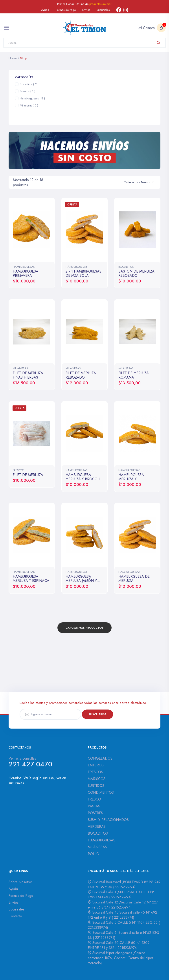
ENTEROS (96, 765)
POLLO (94, 854)
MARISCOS (97, 779)
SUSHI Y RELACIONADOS (108, 820)
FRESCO (94, 799)
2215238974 (124, 887)
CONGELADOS (100, 758)
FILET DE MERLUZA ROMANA (134, 375)
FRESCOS (19, 470)
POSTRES (95, 813)
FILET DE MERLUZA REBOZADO (81, 375)
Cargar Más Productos (84, 628)
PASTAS (94, 806)
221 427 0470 (30, 764)
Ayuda (45, 10)
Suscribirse (97, 714)
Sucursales (103, 10)
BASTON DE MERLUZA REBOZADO (136, 273)
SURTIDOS (96, 786)
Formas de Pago (66, 10)
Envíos (86, 10)
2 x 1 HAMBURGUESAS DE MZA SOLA (84, 273)
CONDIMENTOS (101, 792)
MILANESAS (20, 368)
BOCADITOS (126, 267)
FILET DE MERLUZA (28, 475)
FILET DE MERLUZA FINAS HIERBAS (28, 375)
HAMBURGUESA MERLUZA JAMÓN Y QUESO (81, 581)
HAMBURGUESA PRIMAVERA (26, 273)
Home (13, 58)
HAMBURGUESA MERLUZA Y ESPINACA (31, 579)
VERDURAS (97, 827)
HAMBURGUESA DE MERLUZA (134, 579)
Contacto (15, 916)
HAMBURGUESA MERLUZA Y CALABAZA (131, 479)
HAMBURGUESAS (24, 267)
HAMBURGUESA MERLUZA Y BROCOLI (83, 477)
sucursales (16, 783)
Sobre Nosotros (21, 882)
